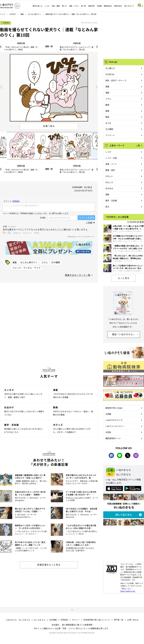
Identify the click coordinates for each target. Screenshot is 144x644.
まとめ (108, 123)
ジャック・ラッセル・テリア (26, 268)
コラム (44, 262)
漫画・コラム (74, 6)
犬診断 (108, 432)
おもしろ (109, 182)
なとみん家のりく (35, 14)
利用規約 (64, 620)
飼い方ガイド (129, 6)
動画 (107, 105)
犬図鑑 (99, 6)
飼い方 (64, 6)
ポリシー (76, 620)
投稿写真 (91, 6)
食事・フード (111, 164)
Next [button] (97, 87)
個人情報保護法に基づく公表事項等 (77, 625)
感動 (107, 194)
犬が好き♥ (110, 74)
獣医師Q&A (108, 6)
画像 (107, 111)
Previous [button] (1, 87)
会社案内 (55, 625)
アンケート (110, 135)
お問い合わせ (133, 620)
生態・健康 (56, 6)
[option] (49, 87)
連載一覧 (49, 46)
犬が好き (13, 14)
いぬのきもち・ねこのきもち (18, 620)
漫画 (107, 93)
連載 (22, 14)
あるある (109, 188)
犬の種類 (56, 262)
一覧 (138, 145)
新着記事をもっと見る (49, 565)
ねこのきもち (40, 620)
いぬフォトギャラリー (115, 426)
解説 (107, 117)
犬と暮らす (110, 68)
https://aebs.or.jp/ (128, 591)
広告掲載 (53, 620)
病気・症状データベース (116, 80)
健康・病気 (110, 170)
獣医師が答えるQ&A (114, 408)
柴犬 (107, 207)
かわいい (109, 176)
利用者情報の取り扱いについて (97, 620)
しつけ (47, 6)
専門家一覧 (119, 620)
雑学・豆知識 (111, 200)
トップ (2, 14)
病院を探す (118, 6)
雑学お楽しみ (37, 6)
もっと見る (124, 278)
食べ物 (83, 6)
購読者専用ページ (113, 438)
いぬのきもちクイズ (114, 420)
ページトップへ (72, 610)
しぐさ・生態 (111, 158)
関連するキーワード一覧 (78, 275)
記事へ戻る (49, 126)
